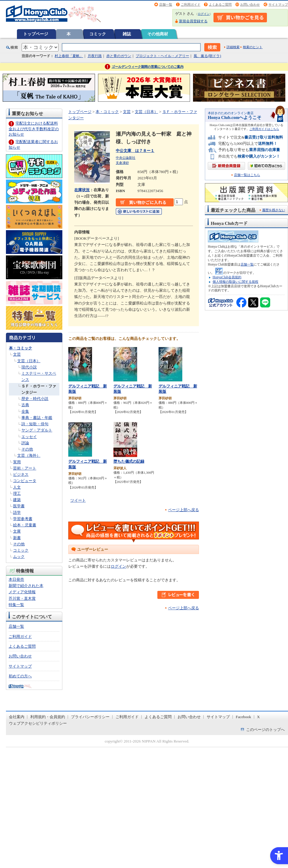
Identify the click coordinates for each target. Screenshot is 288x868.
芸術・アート (25, 468)
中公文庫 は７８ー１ (135, 151)
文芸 (17, 354)
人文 (17, 487)
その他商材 (158, 34)
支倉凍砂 (122, 163)
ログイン (204, 14)
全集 (25, 411)
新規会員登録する (193, 21)
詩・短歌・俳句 (35, 424)
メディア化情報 (22, 592)
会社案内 (17, 717)
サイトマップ (278, 4)
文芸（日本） (29, 361)
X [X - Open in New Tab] (259, 717)
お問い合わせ (250, 4)
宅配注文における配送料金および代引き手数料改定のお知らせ (34, 129)
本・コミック (20, 348)
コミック (98, 34)
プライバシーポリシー (90, 717)
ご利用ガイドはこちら (264, 129)
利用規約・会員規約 (48, 717)
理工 (17, 493)
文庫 (17, 531)
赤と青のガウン (119, 56)
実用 (17, 462)
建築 (17, 500)
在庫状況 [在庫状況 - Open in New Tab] (82, 190)
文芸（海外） (29, 455)
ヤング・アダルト (37, 430)
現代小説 (29, 367)
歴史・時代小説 (35, 399)
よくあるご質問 (220, 4)
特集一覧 (16, 605)
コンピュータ (25, 481)
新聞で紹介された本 (26, 586)
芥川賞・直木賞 (22, 598)
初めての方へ (20, 676)
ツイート (78, 500)
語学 (17, 513)
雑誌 (127, 34)
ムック (19, 557)
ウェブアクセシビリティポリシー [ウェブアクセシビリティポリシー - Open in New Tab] (38, 723)
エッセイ (29, 437)
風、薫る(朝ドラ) (207, 56)
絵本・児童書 (25, 525)
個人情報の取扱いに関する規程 (235, 282)
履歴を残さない (274, 210)
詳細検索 (233, 47)
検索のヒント (253, 47)
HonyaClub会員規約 (227, 277)
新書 (17, 538)
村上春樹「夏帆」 (69, 56)
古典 (25, 405)
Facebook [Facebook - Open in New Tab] (243, 717)
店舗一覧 (166, 4)
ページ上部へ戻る (183, 510)
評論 (25, 443)
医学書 (19, 506)
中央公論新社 (126, 158)
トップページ (36, 34)
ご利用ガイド (191, 4)
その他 (27, 449)
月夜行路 (95, 56)
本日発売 (16, 579)
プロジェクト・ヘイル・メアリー (162, 56)
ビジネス (21, 474)
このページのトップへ (265, 730)
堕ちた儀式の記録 (129, 461)
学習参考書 (23, 519)
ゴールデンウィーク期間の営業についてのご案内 (148, 67)
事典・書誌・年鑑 (37, 418)
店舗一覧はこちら (247, 175)
